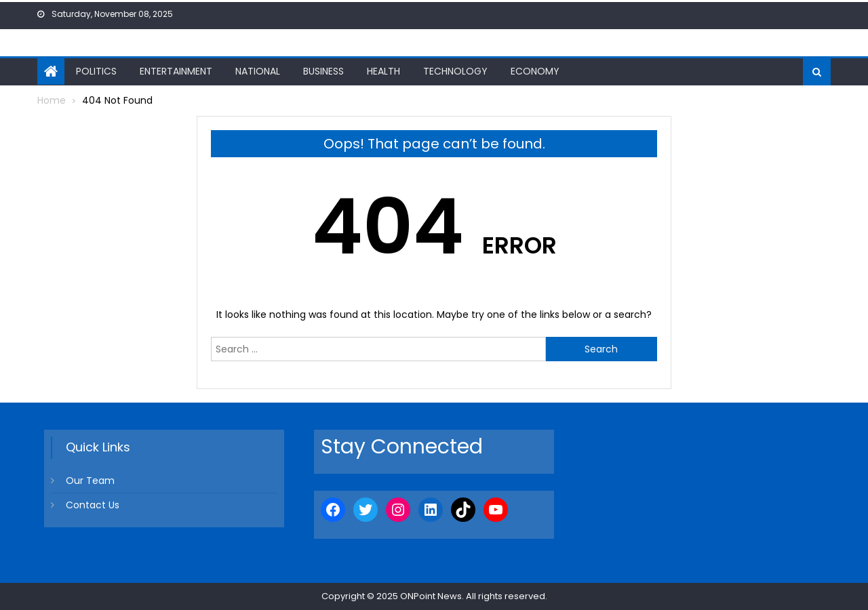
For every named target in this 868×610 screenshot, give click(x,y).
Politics (96, 71)
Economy (535, 71)
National (258, 71)
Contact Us (93, 505)
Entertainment (176, 71)
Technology (455, 71)
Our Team (90, 481)
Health (383, 71)
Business (323, 71)
